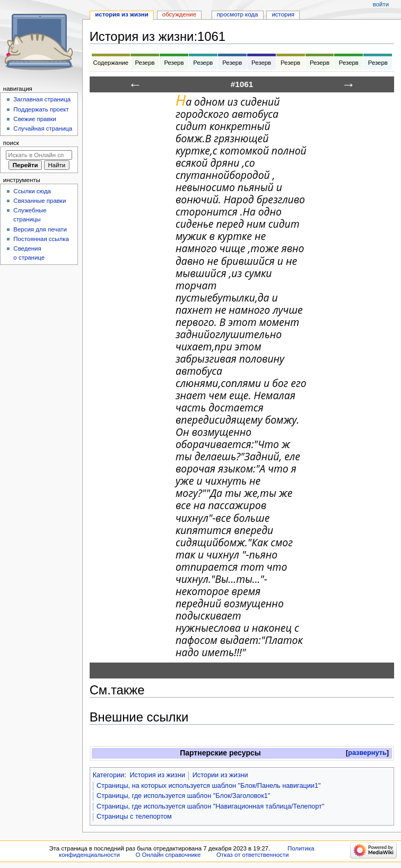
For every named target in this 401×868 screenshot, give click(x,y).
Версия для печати (40, 229)
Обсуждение (179, 14)
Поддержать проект (41, 109)
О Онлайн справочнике (168, 855)
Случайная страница (43, 128)
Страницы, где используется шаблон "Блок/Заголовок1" (183, 796)
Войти (381, 4)
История (283, 14)
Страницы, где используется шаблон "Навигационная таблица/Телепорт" (210, 806)
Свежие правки (35, 119)
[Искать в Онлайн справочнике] (39, 155)
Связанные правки (40, 201)
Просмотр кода (238, 14)
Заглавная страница (42, 99)
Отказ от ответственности (252, 855)
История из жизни (157, 775)
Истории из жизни (220, 775)
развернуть (367, 753)
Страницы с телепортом (134, 817)
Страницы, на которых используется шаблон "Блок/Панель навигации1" (209, 786)
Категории (109, 775)
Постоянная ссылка (41, 239)
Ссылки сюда (32, 191)
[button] (367, 753)
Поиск (11, 143)
